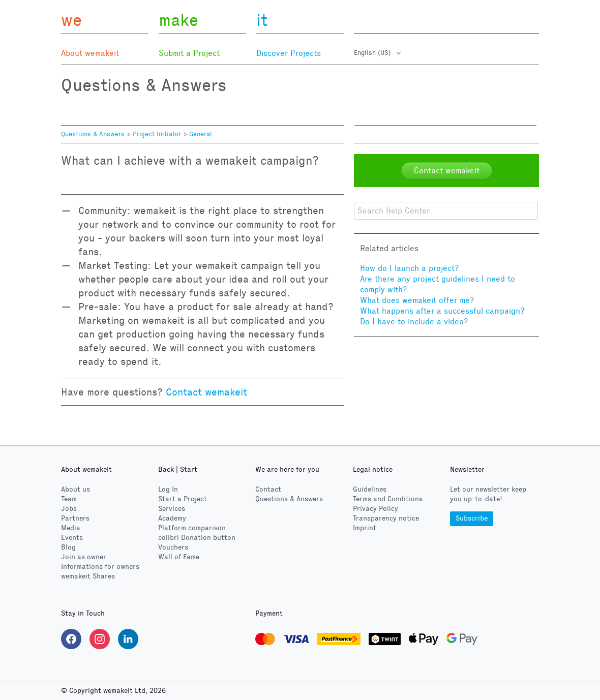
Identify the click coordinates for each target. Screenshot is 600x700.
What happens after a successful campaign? (442, 311)
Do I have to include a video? (414, 322)
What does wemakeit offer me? (417, 300)
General (201, 134)
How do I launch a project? (410, 268)
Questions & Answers (93, 134)
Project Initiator (157, 134)
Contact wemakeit (206, 392)
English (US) (373, 53)
